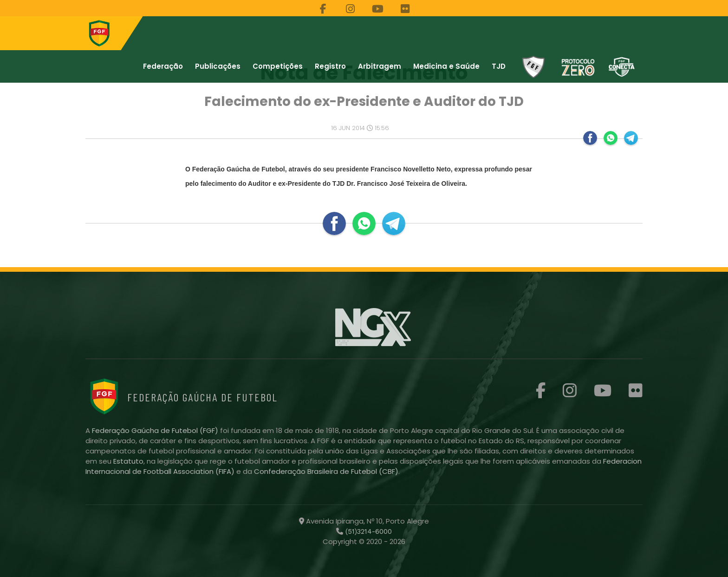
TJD (499, 66)
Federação (163, 66)
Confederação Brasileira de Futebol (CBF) (326, 471)
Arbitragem (380, 66)
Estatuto (128, 461)
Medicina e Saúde (446, 66)
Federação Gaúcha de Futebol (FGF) (156, 430)
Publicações (218, 66)
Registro (330, 66)
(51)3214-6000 (367, 531)
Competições (278, 66)
